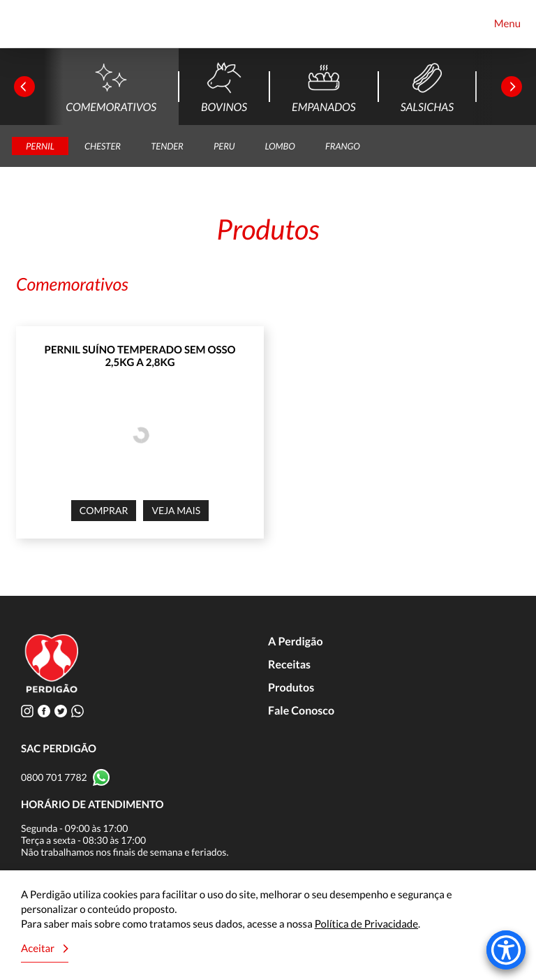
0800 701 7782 (54, 777)
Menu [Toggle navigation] (507, 24)
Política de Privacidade (366, 924)
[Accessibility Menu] (506, 950)
